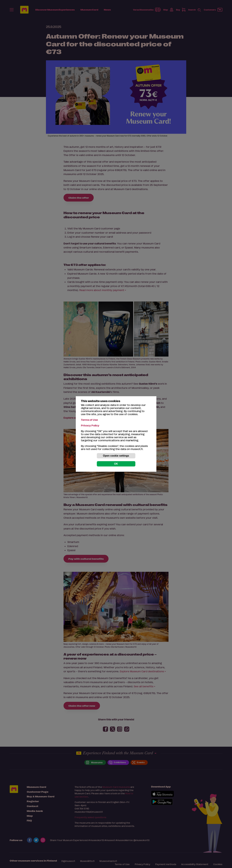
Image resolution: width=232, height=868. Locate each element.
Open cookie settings (116, 456)
